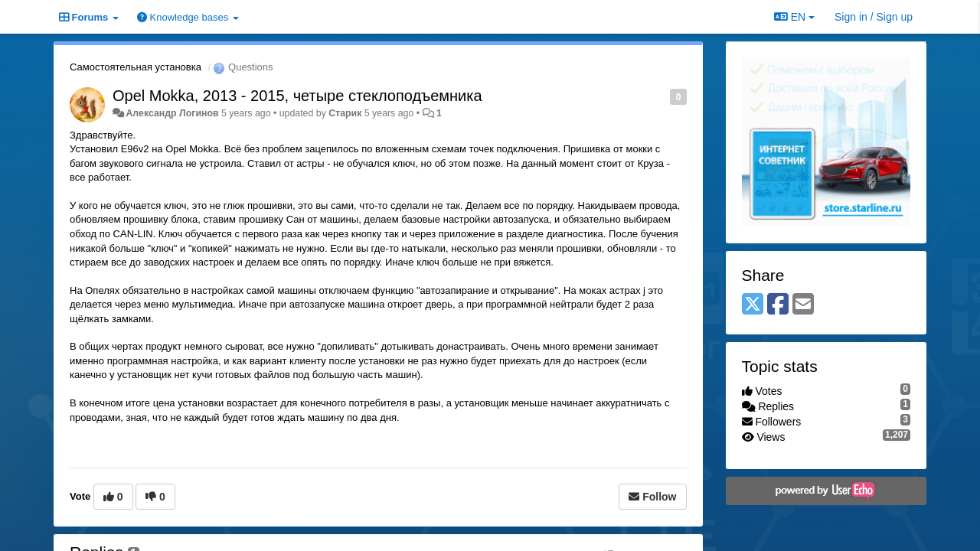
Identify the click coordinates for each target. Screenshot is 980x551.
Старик (345, 113)
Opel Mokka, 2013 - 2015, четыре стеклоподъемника (297, 96)
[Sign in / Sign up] (874, 17)
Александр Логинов (172, 113)
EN (794, 17)
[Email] (803, 305)
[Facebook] (778, 305)
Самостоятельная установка (136, 67)
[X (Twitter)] (753, 305)
